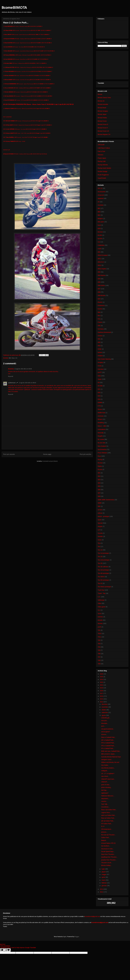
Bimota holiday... (106, 865)
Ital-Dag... (104, 790)
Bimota (100, 94)
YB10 (99, 633)
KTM (99, 406)
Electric (100, 302)
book (99, 225)
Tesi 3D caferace (103, 567)
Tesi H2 (100, 583)
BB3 (10, 358)
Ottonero (100, 155)
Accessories (102, 192)
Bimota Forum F (103, 128)
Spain (100, 520)
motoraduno (102, 429)
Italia (99, 376)
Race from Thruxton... (108, 854)
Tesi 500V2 (101, 577)
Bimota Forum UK (103, 131)
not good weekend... (108, 729)
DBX (99, 299)
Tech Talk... (105, 804)
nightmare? (105, 793)
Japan (100, 379)
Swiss (100, 540)
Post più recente (9, 454)
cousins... (104, 801)
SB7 (99, 493)
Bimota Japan (102, 114)
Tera (99, 543)
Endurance (101, 305)
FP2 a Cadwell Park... (108, 746)
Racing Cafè (102, 161)
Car (99, 242)
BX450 (100, 235)
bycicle (100, 239)
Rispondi (11, 376)
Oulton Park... (106, 838)
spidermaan (12, 383)
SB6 (99, 490)
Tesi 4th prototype (103, 573)
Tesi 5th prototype (103, 580)
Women (100, 623)
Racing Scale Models (104, 168)
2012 (102, 892)
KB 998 (100, 386)
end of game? (106, 732)
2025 (102, 677)
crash (99, 249)
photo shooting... (107, 787)
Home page (47, 454)
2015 (102, 699)
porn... (103, 726)
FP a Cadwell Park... (108, 748)
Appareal (101, 198)
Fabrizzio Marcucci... (108, 796)
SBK (99, 506)
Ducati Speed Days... (108, 852)
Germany (101, 329)
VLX (99, 610)
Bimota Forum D (103, 124)
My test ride (101, 443)
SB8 (99, 496)
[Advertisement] (47, 438)
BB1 (99, 208)
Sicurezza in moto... (108, 849)
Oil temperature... (107, 829)
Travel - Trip (101, 593)
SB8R (100, 503)
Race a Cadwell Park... (108, 737)
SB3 (99, 480)
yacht (99, 627)
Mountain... (105, 723)
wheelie (100, 620)
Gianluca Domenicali (104, 332)
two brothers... (106, 846)
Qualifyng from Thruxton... (109, 857)
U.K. (16, 358)
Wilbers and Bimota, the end (110, 762)
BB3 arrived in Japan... (108, 754)
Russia (100, 469)
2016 (102, 696)
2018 (102, 691)
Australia (100, 205)
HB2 (99, 342)
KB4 (99, 399)
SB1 (99, 473)
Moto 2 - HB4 (102, 426)
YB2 (99, 640)
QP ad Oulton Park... (108, 821)
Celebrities (101, 245)
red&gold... (105, 771)
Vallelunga (101, 600)
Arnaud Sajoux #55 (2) (108, 843)
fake (99, 312)
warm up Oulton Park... (109, 815)
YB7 (99, 657)
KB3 (99, 396)
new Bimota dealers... (108, 768)
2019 (102, 688)
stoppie (100, 526)
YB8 (99, 660)
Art (99, 202)
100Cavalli (101, 145)
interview (100, 369)
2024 (102, 679)
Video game (101, 607)
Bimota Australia (103, 104)
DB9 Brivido (101, 295)
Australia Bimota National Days (111, 757)
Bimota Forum (102, 121)
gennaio (104, 886)
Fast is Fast (101, 151)
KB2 (99, 393)
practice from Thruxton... (109, 860)
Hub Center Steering (104, 359)
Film (99, 319)
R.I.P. (103, 826)
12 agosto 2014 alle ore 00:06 (23, 369)
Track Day (101, 590)
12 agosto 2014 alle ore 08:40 (27, 383)
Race (13, 358)
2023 (102, 682)
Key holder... (105, 765)
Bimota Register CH (104, 134)
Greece (100, 336)
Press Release (102, 453)
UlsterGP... (105, 782)
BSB (99, 229)
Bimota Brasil (102, 108)
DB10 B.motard (103, 255)
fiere (99, 316)
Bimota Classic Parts (104, 98)
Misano (100, 419)
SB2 (99, 476)
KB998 (100, 403)
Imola (99, 366)
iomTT (100, 372)
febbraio (104, 883)
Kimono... (104, 734)
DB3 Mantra (102, 275)
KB (99, 383)
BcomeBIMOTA (14, 8)
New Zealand (102, 446)
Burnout (100, 232)
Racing (100, 459)
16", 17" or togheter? (108, 774)
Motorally (101, 433)
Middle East (101, 413)
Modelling (101, 423)
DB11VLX (101, 262)
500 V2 (100, 188)
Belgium (100, 219)
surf (99, 530)
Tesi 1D (100, 550)
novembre (105, 707)
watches (100, 617)
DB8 (99, 292)
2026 (102, 674)
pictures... (104, 832)
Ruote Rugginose (103, 175)
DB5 (99, 282)
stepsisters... (105, 799)
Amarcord (101, 195)
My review (101, 439)
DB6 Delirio (101, 285)
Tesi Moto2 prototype (104, 587)
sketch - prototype (103, 516)
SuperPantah (102, 178)
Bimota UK (101, 101)
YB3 (99, 644)
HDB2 (100, 349)
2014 (102, 702)
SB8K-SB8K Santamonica (106, 500)
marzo (104, 880)
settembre (105, 712)
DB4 (99, 279)
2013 (102, 889)
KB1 (99, 389)
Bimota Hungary (103, 111)
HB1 (99, 339)
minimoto (101, 416)
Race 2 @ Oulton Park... (109, 810)
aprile (103, 877)
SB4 (99, 483)
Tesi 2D (100, 557)
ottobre (104, 710)
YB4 (99, 647)
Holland (100, 356)
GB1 (99, 326)
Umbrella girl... (106, 718)
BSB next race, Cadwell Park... (111, 751)
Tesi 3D (100, 563)
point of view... (106, 785)
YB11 (99, 637)
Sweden (100, 536)
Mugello (100, 436)
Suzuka (100, 533)
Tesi (99, 547)
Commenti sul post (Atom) (50, 461)
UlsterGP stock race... (108, 779)
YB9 (99, 664)
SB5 (99, 486)
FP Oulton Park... (107, 824)
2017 (102, 693)
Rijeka (100, 466)
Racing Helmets (103, 165)
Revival (100, 463)
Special (100, 523)
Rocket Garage (102, 171)
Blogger (77, 937)
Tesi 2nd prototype (103, 560)
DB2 (99, 272)
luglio (103, 869)
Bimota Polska (102, 118)
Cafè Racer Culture (104, 148)
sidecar (100, 513)
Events (100, 309)
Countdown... (105, 807)
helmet (100, 352)
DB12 (99, 265)
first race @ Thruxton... (108, 835)
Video (100, 603)
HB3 (99, 346)
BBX (99, 215)
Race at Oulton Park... (108, 818)
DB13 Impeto (102, 269)
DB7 (99, 289)
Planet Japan (102, 158)
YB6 (99, 654)
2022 (102, 685)
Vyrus (99, 613)
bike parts (101, 222)
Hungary (100, 362)
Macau (100, 409)
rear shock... (105, 776)
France (100, 322)
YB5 (99, 650)
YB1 (99, 630)
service (100, 510)
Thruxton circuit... (107, 863)
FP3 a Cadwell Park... (108, 743)
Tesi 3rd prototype (103, 570)
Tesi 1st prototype (103, 553)
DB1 (99, 252)
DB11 (99, 259)
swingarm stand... (107, 760)
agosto (104, 715)
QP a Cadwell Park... (108, 740)
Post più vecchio (85, 454)
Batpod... (104, 840)
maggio (104, 874)
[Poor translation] (7, 950)
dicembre (105, 704)
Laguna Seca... (106, 813)
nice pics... (105, 721)
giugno (104, 872)
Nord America (102, 449)
